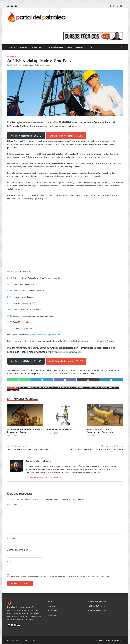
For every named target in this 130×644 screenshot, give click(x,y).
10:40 (10, 309)
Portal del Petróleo (29, 640)
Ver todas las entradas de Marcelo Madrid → (44, 477)
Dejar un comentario (43, 65)
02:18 (10, 278)
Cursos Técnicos (55, 47)
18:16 (10, 316)
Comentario (14, 505)
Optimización (12, 56)
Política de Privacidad (97, 601)
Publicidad (37, 47)
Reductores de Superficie (59, 429)
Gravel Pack (13, 390)
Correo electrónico (18, 550)
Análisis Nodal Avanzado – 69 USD (66, 136)
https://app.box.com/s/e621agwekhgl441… (43, 335)
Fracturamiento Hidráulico (106, 388)
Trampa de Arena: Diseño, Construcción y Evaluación (100, 431)
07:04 (10, 297)
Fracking (89, 388)
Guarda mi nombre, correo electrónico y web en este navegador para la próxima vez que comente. (59, 576)
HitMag (119, 640)
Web (9, 562)
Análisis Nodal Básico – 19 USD (26, 136)
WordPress (110, 640)
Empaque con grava (65, 388)
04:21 (10, 284)
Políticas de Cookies (96, 606)
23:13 (10, 328)
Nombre (12, 538)
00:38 (10, 272)
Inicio (12, 47)
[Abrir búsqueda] (121, 47)
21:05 (10, 322)
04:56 (10, 291)
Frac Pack (79, 388)
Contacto (81, 47)
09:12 (10, 303)
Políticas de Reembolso (98, 610)
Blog (69, 47)
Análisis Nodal (49, 388)
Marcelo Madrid (27, 65)
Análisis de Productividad (30, 388)
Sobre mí (23, 47)
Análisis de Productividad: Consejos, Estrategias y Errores (25, 431)
